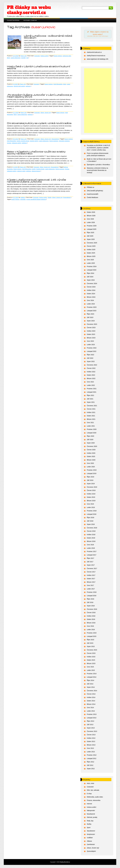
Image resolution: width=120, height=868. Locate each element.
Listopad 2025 (92, 230)
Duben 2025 (91, 254)
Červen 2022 (91, 369)
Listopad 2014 (92, 678)
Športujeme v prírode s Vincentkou (98, 165)
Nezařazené (91, 815)
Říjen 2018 (90, 518)
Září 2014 (90, 684)
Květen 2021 (91, 413)
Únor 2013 (90, 749)
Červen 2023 (91, 328)
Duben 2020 (91, 457)
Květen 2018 (91, 535)
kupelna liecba (40, 169)
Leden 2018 (91, 549)
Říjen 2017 (90, 559)
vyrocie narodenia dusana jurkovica (36, 199)
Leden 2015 (91, 671)
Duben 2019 (91, 498)
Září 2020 (90, 440)
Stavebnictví (91, 831)
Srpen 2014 (91, 688)
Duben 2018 (91, 539)
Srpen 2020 (91, 444)
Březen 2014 (91, 705)
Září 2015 (90, 644)
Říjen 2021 (90, 396)
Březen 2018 (91, 542)
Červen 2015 (91, 654)
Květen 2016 (91, 617)
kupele (34, 169)
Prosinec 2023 (92, 308)
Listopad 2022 (92, 352)
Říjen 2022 (90, 355)
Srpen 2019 (91, 484)
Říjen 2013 (90, 722)
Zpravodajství (55, 139)
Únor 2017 (90, 586)
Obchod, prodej (92, 818)
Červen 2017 (91, 572)
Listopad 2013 (92, 718)
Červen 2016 (91, 613)
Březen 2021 (91, 420)
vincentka (23, 199)
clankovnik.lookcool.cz (94, 53)
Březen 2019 (91, 501)
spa (27, 58)
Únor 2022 (90, 382)
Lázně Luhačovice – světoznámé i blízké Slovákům (48, 37)
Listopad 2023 (92, 311)
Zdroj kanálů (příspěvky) (95, 191)
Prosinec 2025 (92, 226)
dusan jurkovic (58, 56)
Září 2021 (90, 399)
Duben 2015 (91, 661)
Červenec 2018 (92, 528)
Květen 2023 (91, 332)
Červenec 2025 (92, 243)
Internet (89, 804)
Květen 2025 (91, 250)
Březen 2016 (91, 623)
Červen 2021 (91, 410)
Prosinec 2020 (92, 430)
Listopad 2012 (92, 759)
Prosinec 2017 (92, 552)
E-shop (89, 794)
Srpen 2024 (91, 281)
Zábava (89, 842)
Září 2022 (90, 359)
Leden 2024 (91, 304)
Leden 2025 (91, 264)
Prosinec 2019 (92, 471)
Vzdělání (90, 838)
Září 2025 (90, 237)
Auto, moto (90, 784)
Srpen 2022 (91, 362)
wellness (28, 86)
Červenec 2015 (92, 651)
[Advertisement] (98, 101)
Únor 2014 (90, 708)
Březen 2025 (91, 257)
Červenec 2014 (92, 691)
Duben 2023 (91, 335)
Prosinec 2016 (92, 593)
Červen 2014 (91, 695)
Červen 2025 (91, 247)
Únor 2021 (90, 423)
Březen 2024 (91, 298)
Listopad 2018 (92, 515)
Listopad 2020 (92, 433)
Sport (89, 828)
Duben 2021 (91, 416)
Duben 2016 (91, 620)
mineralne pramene (64, 141)
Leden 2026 (91, 223)
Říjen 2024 (90, 274)
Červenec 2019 (92, 488)
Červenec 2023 (92, 325)
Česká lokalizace (92, 198)
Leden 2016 (91, 630)
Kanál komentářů (93, 195)
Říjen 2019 (90, 477)
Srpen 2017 (91, 566)
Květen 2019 (91, 494)
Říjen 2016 (90, 600)
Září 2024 (90, 277)
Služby (50, 197)
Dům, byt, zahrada (93, 791)
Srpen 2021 (91, 403)
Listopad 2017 (92, 556)
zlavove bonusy (36, 171)
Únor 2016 (90, 627)
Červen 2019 (91, 491)
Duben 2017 (91, 579)
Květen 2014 (91, 698)
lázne (9, 58)
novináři (23, 58)
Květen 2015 (91, 657)
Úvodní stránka (13, 20)
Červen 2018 (91, 532)
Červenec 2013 (92, 732)
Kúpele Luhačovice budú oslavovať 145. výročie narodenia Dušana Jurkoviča (37, 181)
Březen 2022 (91, 379)
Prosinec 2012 (92, 756)
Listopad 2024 (92, 271)
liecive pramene (54, 141)
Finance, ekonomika (94, 801)
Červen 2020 (91, 450)
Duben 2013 (91, 742)
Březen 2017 (91, 583)
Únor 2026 (90, 220)
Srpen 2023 (91, 321)
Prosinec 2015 (92, 634)
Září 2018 (90, 522)
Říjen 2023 (90, 315)
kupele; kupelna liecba (23, 141)
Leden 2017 (91, 589)
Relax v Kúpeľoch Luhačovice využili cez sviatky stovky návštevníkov (36, 153)
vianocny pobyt (21, 171)
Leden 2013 (91, 752)
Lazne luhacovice (16, 58)
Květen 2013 (91, 739)
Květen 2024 (91, 291)
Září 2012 (90, 766)
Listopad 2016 (92, 596)
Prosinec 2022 (92, 349)
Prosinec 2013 (92, 715)
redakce (23, 197)
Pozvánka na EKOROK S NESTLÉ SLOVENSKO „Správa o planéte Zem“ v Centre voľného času (98, 148)
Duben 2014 (91, 701)
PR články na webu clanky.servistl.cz (29, 10)
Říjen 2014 (90, 681)
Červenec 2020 (92, 447)
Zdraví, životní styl (46, 113)
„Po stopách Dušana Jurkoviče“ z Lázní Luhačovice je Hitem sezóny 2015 (39, 96)
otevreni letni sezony (19, 86)
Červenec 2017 (92, 569)
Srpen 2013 (91, 729)
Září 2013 (90, 725)
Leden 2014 (91, 712)
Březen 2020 (91, 461)
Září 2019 (90, 481)
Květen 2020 (91, 454)
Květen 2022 (91, 372)
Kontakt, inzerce (30, 20)
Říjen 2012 (90, 762)
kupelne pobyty (34, 141)
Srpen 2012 (91, 769)
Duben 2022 (91, 376)
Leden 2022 (91, 386)
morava (9, 143)
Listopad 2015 (92, 637)
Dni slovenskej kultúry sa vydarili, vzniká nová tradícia (39, 123)
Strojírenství (91, 835)
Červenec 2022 (92, 366)
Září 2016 (90, 603)
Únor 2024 (90, 301)
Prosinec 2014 (92, 674)
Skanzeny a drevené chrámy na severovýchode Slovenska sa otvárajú (97, 171)
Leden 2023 (91, 345)
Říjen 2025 (90, 233)
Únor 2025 (90, 260)
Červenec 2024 (92, 284)
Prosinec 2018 (92, 511)
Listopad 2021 (92, 393)
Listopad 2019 (92, 474)
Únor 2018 (90, 545)
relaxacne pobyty (17, 143)
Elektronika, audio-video (95, 798)
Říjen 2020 (90, 437)
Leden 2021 (91, 427)
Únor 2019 (90, 505)
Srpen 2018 (91, 525)
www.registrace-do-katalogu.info (98, 60)
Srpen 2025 (91, 240)
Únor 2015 (90, 667)
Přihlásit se (90, 188)
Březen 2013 (91, 746)
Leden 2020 (91, 467)
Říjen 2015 (90, 640)
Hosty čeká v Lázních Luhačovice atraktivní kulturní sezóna (39, 67)
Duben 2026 (91, 213)
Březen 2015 (91, 664)
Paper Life (23, 56)
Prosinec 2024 (92, 267)
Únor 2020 (90, 464)
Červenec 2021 (92, 406)
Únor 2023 (90, 342)
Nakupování (91, 811)
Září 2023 (90, 318)
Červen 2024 (91, 287)
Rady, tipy (90, 821)
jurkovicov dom (67, 56)
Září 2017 (90, 562)
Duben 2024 (91, 294)
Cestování (37, 56)
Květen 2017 (91, 576)
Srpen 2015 (91, 647)
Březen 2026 (91, 216)
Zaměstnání (91, 845)
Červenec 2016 (92, 610)
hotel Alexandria (58, 84)
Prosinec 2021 (92, 389)
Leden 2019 (91, 508)
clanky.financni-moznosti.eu (96, 56)
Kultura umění (44, 56)
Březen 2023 (91, 338)
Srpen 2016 (91, 606)
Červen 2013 (91, 735)
